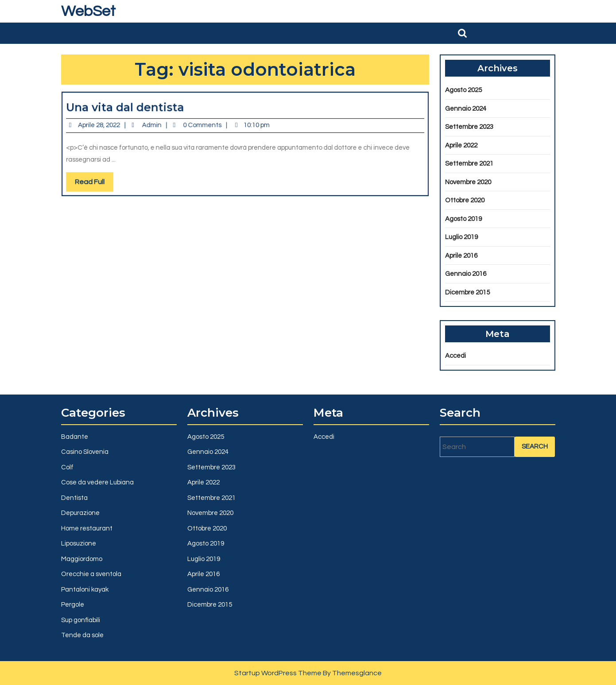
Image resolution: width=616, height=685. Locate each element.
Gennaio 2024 (466, 109)
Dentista (74, 498)
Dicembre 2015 (467, 292)
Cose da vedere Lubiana (97, 482)
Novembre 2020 (468, 182)
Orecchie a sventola (91, 574)
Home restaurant (87, 528)
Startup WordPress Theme (278, 673)
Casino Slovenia (85, 452)
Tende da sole (82, 635)
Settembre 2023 (469, 127)
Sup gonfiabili (81, 620)
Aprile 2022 (461, 145)
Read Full (103, 181)
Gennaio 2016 (466, 274)
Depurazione (80, 513)
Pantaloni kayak (85, 590)
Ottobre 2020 (465, 200)
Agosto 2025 (463, 90)
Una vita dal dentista (132, 109)
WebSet (88, 11)
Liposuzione (79, 544)
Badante (75, 437)
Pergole (73, 605)
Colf (67, 467)
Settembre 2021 (469, 164)
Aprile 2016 (461, 256)
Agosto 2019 (463, 219)
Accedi (455, 356)
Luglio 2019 (461, 237)
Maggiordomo (82, 559)
